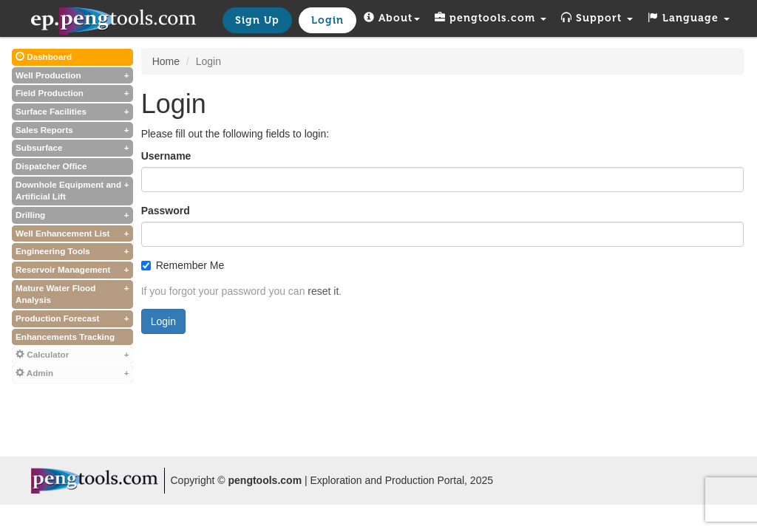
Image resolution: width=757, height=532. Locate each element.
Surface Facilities (72, 112)
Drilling (72, 215)
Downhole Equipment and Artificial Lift (72, 190)
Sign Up (257, 20)
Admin (72, 374)
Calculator (72, 355)
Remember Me (183, 265)
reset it (323, 291)
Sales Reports (72, 130)
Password (166, 211)
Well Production (72, 76)
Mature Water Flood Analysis (72, 294)
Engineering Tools (72, 252)
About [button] (392, 18)
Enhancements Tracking (65, 337)
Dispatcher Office (51, 166)
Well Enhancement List (72, 234)
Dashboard (44, 57)
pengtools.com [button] (490, 18)
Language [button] (689, 18)
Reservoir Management (72, 270)
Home (166, 61)
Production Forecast (72, 319)
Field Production (72, 93)
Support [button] (597, 18)
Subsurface (72, 148)
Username (166, 156)
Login (327, 20)
